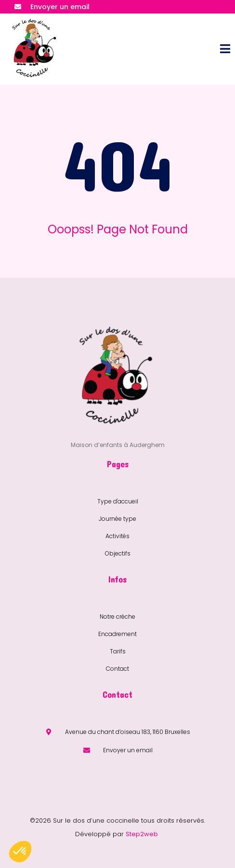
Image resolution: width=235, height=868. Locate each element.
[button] (20, 852)
